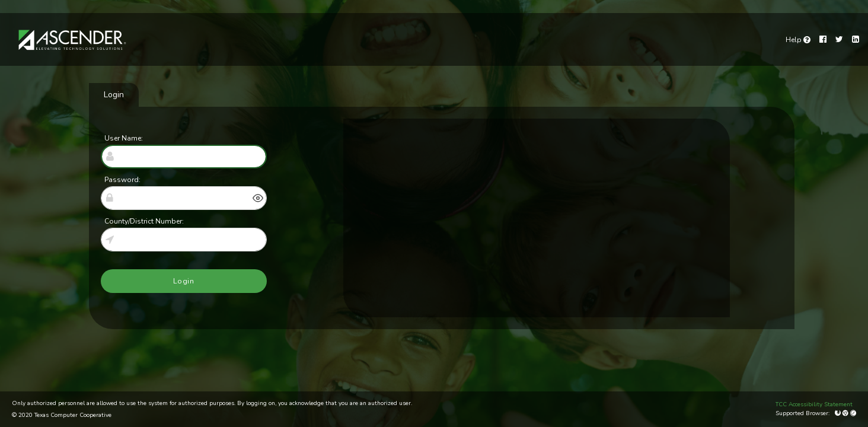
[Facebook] (823, 39)
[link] (798, 40)
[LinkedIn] (856, 39)
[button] (258, 198)
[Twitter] (839, 39)
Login (114, 95)
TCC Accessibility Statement (814, 404)
